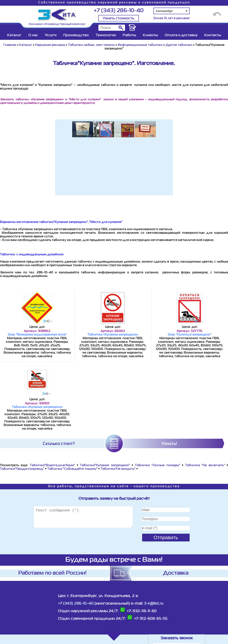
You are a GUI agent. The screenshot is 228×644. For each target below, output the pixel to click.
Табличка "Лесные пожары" (158, 465)
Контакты (213, 35)
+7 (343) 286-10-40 (119, 11)
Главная (10, 45)
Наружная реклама (50, 45)
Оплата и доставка (181, 35)
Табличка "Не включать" (205, 465)
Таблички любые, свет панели (91, 45)
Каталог (14, 35)
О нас (33, 35)
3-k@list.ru (154, 604)
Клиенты (150, 35)
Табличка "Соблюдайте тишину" (72, 469)
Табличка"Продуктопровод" (22, 469)
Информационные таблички (140, 45)
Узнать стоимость (119, 18)
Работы (129, 35)
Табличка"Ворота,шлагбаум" (52, 465)
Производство (76, 35)
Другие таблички (179, 45)
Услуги (51, 35)
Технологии (106, 35)
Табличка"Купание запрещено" (105, 465)
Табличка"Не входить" (118, 469)
